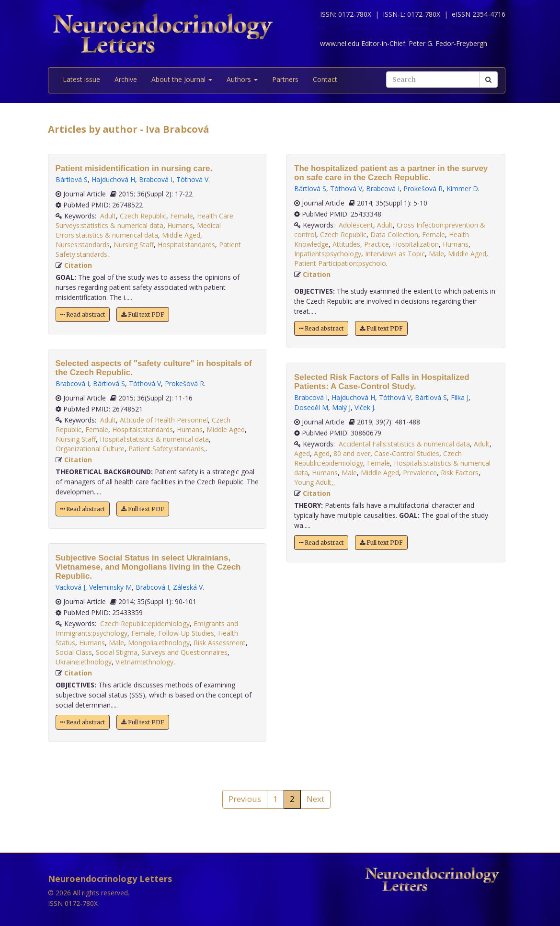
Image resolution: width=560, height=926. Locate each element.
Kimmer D (462, 189)
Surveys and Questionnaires (184, 652)
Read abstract (83, 314)
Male (116, 643)
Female (182, 216)
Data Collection (394, 234)
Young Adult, (314, 482)
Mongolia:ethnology (159, 643)
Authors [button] (242, 79)
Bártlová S (72, 179)
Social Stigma (117, 652)
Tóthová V (192, 179)
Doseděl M (311, 407)
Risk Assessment (220, 643)
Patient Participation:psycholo (340, 263)
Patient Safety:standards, (167, 449)
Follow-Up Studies (186, 633)
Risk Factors (460, 473)
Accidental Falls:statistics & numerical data (404, 444)
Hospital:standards (186, 245)
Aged (302, 453)
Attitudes (346, 244)
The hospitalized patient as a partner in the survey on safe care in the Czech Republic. (391, 173)
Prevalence (420, 473)
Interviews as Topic (395, 254)
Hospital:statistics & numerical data (154, 439)
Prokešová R (184, 383)
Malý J (341, 407)
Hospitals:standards (143, 429)
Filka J (460, 397)
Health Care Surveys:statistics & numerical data (144, 221)
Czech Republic (143, 216)
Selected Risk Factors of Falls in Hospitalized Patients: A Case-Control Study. (382, 382)
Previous (245, 799)
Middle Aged (181, 235)
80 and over (352, 453)
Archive (126, 79)
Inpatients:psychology (328, 254)
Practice (377, 244)
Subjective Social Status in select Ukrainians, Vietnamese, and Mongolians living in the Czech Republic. (148, 567)
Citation (78, 265)
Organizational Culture (90, 449)
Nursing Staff (134, 245)
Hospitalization (416, 244)
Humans (180, 225)
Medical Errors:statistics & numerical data (138, 230)
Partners (285, 79)
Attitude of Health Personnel (164, 420)
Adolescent (356, 225)
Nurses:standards (83, 245)
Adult (108, 216)
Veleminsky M (110, 587)
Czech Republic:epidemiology (145, 623)
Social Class (74, 652)
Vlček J (364, 407)
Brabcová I (156, 179)
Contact (325, 79)
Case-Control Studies (407, 453)
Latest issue (81, 79)
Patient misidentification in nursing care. (134, 168)
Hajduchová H (113, 179)
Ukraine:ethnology (84, 662)
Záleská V (188, 587)
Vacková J (70, 587)
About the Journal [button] (182, 79)
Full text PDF (143, 314)
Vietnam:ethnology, (145, 662)
